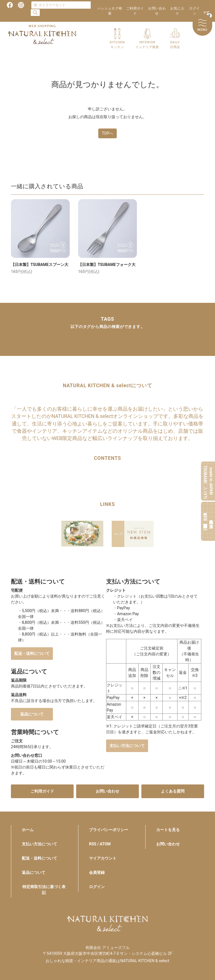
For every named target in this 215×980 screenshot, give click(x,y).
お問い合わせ (157, 11)
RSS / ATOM (100, 844)
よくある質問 (173, 791)
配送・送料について (32, 653)
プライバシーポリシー (109, 830)
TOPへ (108, 133)
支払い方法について (127, 746)
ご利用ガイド (135, 11)
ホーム (28, 830)
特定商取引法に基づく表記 (44, 890)
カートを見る (168, 830)
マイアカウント (103, 858)
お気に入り (177, 11)
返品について (32, 714)
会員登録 (97, 872)
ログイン (195, 11)
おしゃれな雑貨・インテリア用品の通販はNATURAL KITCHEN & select (107, 961)
